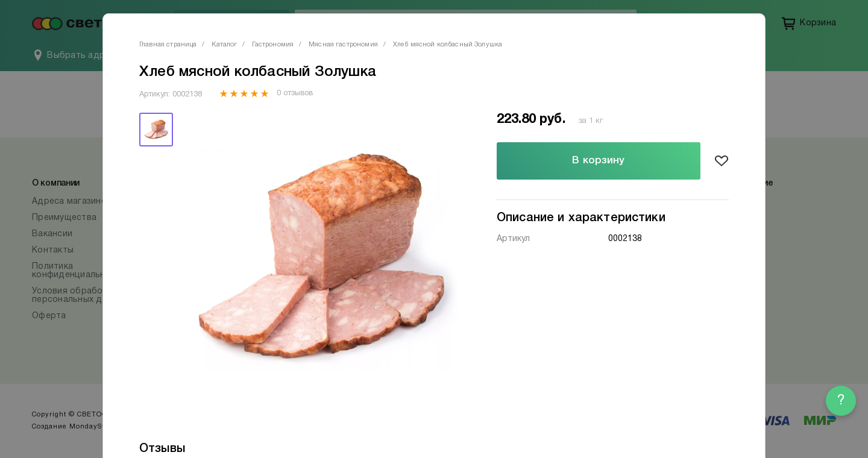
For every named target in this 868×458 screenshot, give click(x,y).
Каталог (224, 45)
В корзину (598, 161)
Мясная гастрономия (343, 45)
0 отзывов (294, 93)
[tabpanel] (321, 256)
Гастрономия (273, 45)
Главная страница (168, 45)
